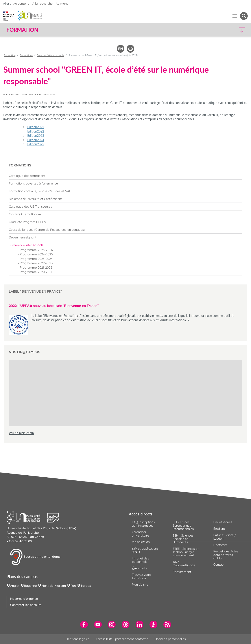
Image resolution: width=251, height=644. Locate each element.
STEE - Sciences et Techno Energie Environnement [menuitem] (186, 552)
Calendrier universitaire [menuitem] (140, 534)
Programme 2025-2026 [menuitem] (36, 250)
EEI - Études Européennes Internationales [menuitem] (183, 525)
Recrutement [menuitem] (182, 572)
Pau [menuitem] (73, 586)
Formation (10, 55)
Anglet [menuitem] (15, 586)
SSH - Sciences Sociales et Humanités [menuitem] (183, 539)
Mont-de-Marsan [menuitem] (54, 586)
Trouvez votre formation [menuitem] (141, 576)
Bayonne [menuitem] (30, 586)
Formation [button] (22, 30)
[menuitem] (125, 176)
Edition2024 (36, 140)
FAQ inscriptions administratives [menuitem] (143, 524)
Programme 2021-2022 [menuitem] (36, 268)
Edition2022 (36, 131)
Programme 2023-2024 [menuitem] (36, 259)
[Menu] (235, 16)
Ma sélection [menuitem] (141, 542)
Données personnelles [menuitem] (170, 639)
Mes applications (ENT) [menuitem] (145, 550)
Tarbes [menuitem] (86, 586)
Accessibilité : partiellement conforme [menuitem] (122, 639)
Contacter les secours (26, 605)
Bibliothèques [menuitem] (223, 522)
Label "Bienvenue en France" (54, 316)
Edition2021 (36, 127)
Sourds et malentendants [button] (35, 557)
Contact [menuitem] (219, 565)
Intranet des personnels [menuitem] (140, 560)
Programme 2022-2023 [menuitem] (36, 263)
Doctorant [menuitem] (220, 545)
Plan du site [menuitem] (140, 585)
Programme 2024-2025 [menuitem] (36, 254)
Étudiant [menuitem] (219, 529)
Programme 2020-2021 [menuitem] (36, 272)
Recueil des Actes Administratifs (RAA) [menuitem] (226, 555)
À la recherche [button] (42, 4)
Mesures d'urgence (24, 599)
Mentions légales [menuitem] (77, 639)
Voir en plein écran (21, 433)
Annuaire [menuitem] (140, 568)
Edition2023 (36, 136)
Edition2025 (36, 144)
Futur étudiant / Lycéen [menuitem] (225, 537)
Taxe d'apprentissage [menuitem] (184, 564)
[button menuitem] (244, 16)
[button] (218, 30)
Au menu (62, 4)
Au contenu (21, 4)
